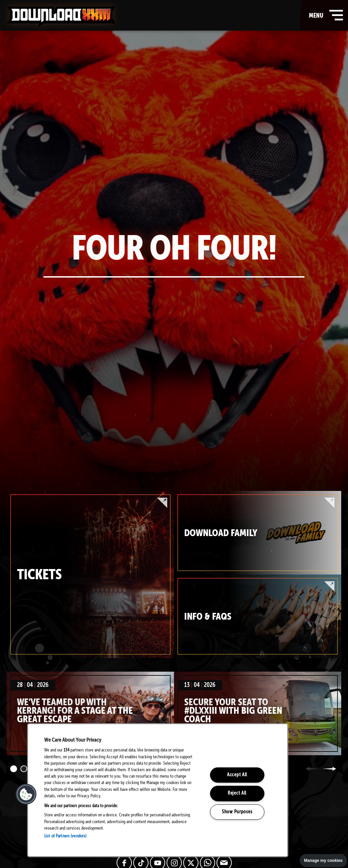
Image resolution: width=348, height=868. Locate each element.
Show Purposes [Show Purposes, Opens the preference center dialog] (237, 812)
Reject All (237, 793)
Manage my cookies (323, 861)
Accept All (237, 775)
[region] (158, 790)
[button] (26, 794)
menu (324, 15)
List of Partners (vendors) (65, 836)
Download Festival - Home (61, 17)
